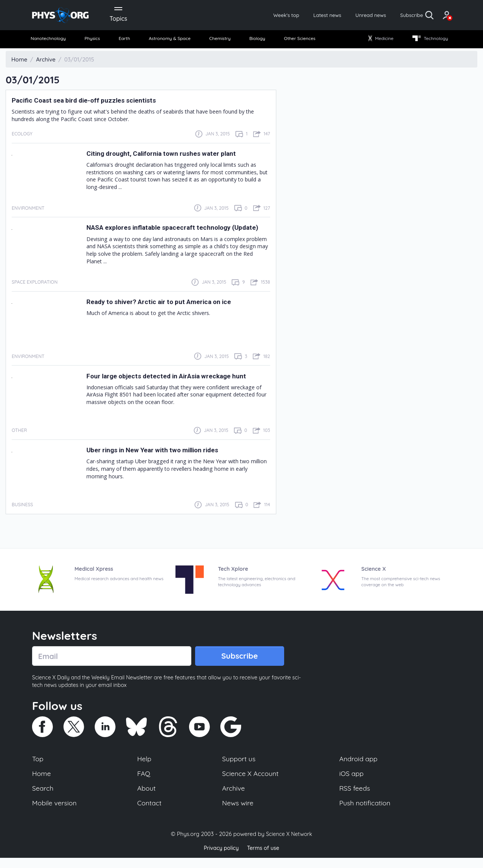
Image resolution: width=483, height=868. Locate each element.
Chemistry (221, 41)
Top (38, 767)
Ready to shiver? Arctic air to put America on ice (172, 308)
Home (42, 782)
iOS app (352, 782)
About (147, 797)
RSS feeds (355, 797)
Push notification (366, 813)
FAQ (144, 782)
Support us (239, 767)
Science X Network (289, 845)
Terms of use (264, 858)
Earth (125, 41)
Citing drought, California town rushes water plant (174, 156)
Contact (150, 813)
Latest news (291, 16)
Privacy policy (220, 858)
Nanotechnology (53, 41)
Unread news (340, 16)
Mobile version (56, 813)
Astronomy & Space (170, 41)
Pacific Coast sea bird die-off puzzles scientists (96, 103)
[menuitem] (54, 42)
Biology (256, 41)
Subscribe (387, 16)
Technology (426, 41)
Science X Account (251, 782)
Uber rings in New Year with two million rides (164, 456)
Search (43, 797)
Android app (359, 767)
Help (145, 767)
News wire (238, 813)
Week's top (245, 16)
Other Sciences (298, 41)
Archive (233, 797)
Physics (97, 41)
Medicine (378, 41)
